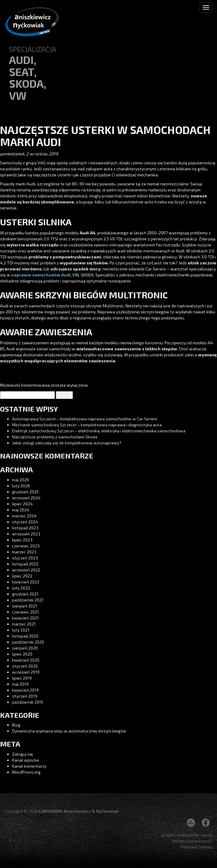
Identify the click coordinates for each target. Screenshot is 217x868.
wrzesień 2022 (26, 570)
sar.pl (207, 835)
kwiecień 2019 (25, 690)
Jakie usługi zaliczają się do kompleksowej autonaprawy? (67, 443)
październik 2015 (28, 702)
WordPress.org (26, 772)
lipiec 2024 (22, 504)
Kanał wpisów (26, 760)
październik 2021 (28, 600)
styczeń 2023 (25, 558)
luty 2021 (21, 630)
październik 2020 (28, 642)
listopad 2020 (25, 636)
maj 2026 (21, 480)
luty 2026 (21, 486)
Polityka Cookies (197, 847)
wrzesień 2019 (26, 672)
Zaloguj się (23, 754)
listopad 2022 (25, 564)
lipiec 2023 (22, 540)
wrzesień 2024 (26, 498)
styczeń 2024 (25, 522)
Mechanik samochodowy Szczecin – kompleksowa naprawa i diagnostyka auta (87, 425)
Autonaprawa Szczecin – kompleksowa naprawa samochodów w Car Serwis (85, 419)
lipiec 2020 (22, 654)
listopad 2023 (25, 528)
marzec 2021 (24, 624)
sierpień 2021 (25, 606)
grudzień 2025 (25, 492)
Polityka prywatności (193, 841)
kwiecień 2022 (26, 582)
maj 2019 (20, 684)
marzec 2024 (24, 516)
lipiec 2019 (22, 678)
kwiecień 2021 (25, 618)
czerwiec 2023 (26, 546)
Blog (16, 725)
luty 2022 (21, 588)
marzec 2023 (24, 552)
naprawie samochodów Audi (41, 275)
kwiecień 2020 (26, 660)
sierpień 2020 (25, 648)
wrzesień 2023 (26, 534)
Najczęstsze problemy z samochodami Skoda (55, 437)
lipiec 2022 (22, 576)
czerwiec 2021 (26, 612)
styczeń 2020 (25, 666)
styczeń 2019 (25, 696)
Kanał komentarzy (29, 766)
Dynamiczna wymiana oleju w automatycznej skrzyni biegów (69, 731)
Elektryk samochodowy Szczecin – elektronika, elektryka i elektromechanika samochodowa (99, 431)
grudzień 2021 (25, 594)
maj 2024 (21, 510)
